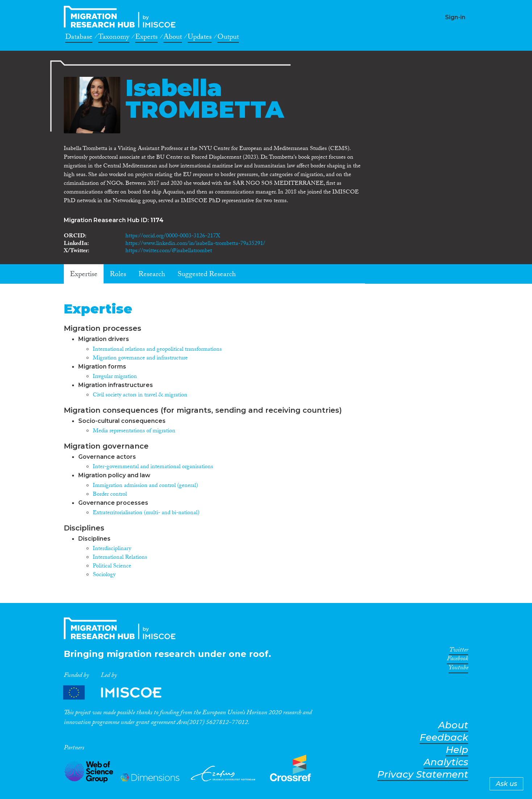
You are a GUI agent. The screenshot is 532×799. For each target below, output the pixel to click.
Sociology (104, 575)
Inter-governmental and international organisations (153, 467)
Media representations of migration (134, 431)
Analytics (446, 762)
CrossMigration (122, 17)
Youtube (458, 669)
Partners (119, 693)
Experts (146, 38)
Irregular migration (115, 377)
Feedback (444, 738)
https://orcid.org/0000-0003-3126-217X (173, 236)
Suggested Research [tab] (207, 275)
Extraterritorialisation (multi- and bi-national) (146, 513)
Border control (110, 495)
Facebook (458, 660)
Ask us (506, 784)
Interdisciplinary (112, 549)
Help (457, 750)
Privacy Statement (423, 775)
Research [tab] (152, 275)
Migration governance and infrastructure (140, 359)
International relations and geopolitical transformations (157, 350)
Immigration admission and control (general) (145, 486)
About (173, 38)
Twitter (459, 651)
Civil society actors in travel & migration (140, 396)
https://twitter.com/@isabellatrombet (169, 251)
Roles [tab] (118, 275)
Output (228, 38)
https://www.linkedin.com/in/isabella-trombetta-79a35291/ (195, 244)
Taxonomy (114, 38)
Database (79, 38)
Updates (200, 38)
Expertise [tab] (84, 275)
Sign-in (455, 17)
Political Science (112, 567)
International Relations (120, 558)
